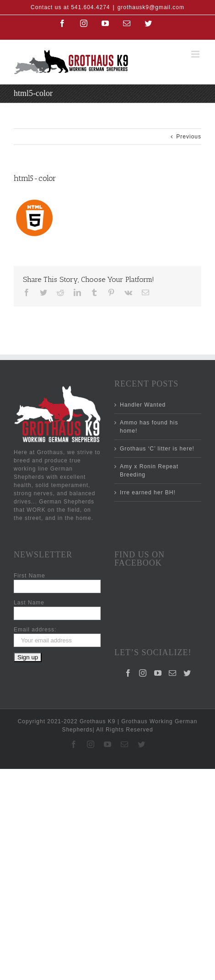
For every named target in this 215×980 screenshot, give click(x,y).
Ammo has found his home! (149, 427)
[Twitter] (187, 636)
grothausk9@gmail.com (151, 7)
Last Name (29, 603)
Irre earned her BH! (148, 493)
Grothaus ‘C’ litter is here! (157, 449)
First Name (30, 576)
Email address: (35, 630)
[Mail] (173, 636)
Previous (189, 137)
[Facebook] (128, 636)
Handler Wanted (143, 405)
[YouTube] (158, 636)
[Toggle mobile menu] (196, 54)
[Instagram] (143, 636)
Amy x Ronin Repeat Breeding (149, 471)
